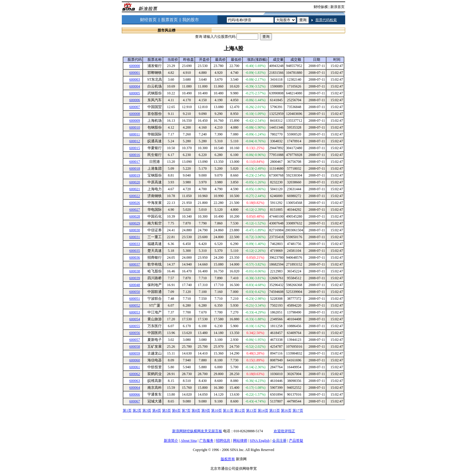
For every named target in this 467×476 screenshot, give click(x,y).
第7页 (186, 411)
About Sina (189, 441)
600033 (135, 244)
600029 (135, 223)
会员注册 (279, 441)
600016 (135, 155)
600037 (135, 264)
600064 (135, 388)
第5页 (166, 411)
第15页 (275, 411)
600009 (135, 121)
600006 (135, 100)
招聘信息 (223, 441)
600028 (135, 216)
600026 (135, 203)
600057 (135, 340)
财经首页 (148, 20)
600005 (135, 93)
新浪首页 (337, 7)
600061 (135, 367)
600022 (135, 196)
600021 (135, 189)
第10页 (217, 411)
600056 (135, 333)
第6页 (176, 411)
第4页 (157, 411)
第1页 (127, 411)
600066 (135, 394)
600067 (135, 401)
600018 (135, 168)
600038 (135, 271)
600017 (135, 162)
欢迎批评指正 (284, 431)
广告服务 (206, 441)
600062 (135, 374)
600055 (135, 326)
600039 (135, 278)
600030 (135, 230)
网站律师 (240, 441)
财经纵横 (321, 7)
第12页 (240, 411)
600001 (135, 73)
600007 (135, 107)
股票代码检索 (326, 20)
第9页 (206, 411)
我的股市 (191, 20)
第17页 (298, 411)
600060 (135, 360)
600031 (135, 237)
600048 (135, 285)
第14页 (263, 411)
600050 (135, 292)
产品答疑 (296, 441)
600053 (135, 312)
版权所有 (228, 459)
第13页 (251, 411)
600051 (135, 299)
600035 (135, 251)
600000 (135, 66)
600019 (135, 175)
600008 (135, 114)
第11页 (228, 411)
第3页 (147, 411)
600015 (135, 148)
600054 (135, 319)
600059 (135, 353)
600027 (135, 210)
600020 (135, 182)
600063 (135, 381)
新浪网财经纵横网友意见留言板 (197, 431)
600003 (135, 79)
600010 (135, 127)
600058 (135, 347)
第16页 (286, 411)
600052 (135, 305)
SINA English (260, 441)
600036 (135, 257)
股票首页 (169, 20)
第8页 (196, 411)
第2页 (137, 411)
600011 (135, 134)
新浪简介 (171, 441)
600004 (135, 86)
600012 (135, 141)
